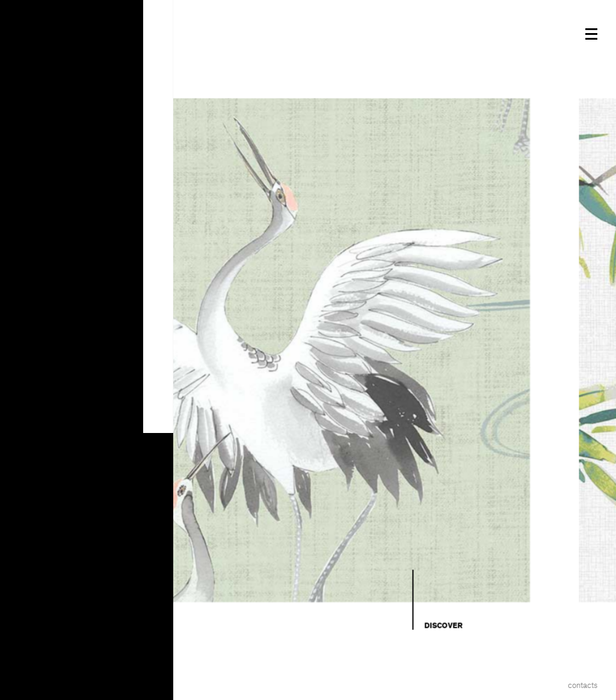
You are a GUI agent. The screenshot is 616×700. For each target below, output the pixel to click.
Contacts (583, 685)
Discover (443, 625)
